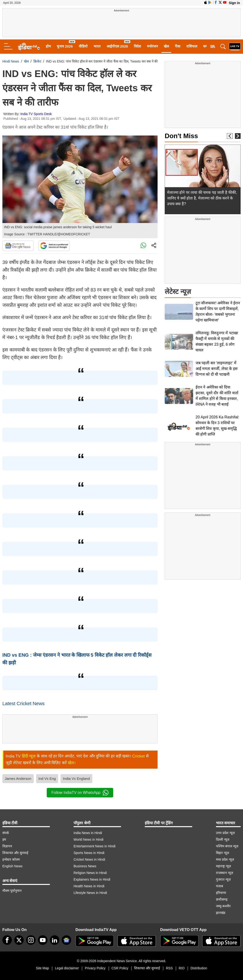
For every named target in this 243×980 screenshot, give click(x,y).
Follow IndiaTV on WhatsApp (80, 793)
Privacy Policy (95, 968)
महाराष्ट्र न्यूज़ (223, 866)
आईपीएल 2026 (117, 46)
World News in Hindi (89, 839)
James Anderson (18, 779)
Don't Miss (181, 136)
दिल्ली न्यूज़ (223, 839)
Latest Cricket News (23, 703)
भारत (97, 46)
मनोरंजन (152, 46)
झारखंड (221, 913)
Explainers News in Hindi (92, 879)
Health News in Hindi (89, 886)
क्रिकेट (37, 61)
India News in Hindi (88, 833)
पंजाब (220, 886)
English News (12, 866)
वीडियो (83, 46)
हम (4, 839)
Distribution (199, 968)
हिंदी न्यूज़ (29, 756)
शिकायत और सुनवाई (15, 853)
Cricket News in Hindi (89, 859)
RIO (182, 968)
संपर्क (6, 833)
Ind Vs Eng (47, 779)
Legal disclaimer (67, 968)
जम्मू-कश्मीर (223, 906)
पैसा (178, 46)
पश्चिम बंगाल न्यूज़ (227, 846)
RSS (169, 968)
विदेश (137, 46)
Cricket (138, 756)
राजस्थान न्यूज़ (224, 873)
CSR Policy (120, 968)
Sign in (234, 3)
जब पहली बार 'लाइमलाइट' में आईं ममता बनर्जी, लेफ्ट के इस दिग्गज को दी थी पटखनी (217, 369)
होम (48, 46)
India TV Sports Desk (36, 114)
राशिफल (192, 46)
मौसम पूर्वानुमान (12, 891)
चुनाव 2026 (65, 46)
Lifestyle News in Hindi (90, 893)
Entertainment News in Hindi (95, 846)
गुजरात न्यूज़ (223, 879)
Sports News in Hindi (89, 853)
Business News (85, 866)
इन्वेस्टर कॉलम (11, 859)
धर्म (205, 46)
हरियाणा (221, 893)
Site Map (42, 968)
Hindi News (11, 61)
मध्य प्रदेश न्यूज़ (225, 859)
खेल (166, 46)
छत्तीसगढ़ (222, 899)
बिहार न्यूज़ (222, 853)
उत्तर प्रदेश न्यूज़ (225, 833)
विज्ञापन (7, 846)
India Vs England (76, 779)
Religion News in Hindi (90, 873)
